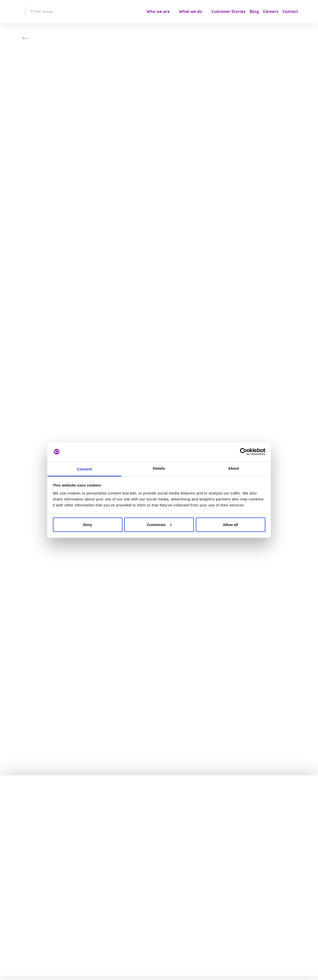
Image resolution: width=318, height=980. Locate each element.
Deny (88, 525)
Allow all (230, 525)
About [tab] (234, 468)
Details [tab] (159, 468)
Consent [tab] (85, 469)
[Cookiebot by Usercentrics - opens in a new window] (244, 452)
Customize (159, 525)
